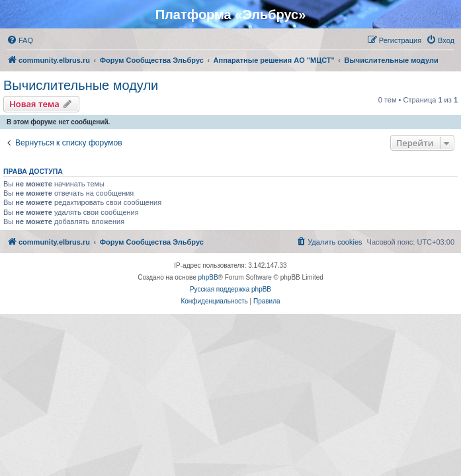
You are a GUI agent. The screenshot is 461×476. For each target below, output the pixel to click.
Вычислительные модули (81, 85)
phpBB (208, 277)
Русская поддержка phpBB (230, 289)
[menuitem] (20, 40)
